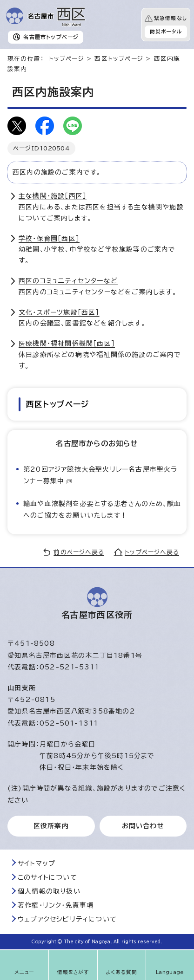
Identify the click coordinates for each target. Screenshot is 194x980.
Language (170, 972)
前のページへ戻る (79, 552)
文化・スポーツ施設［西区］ (59, 312)
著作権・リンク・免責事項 (56, 905)
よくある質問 (121, 972)
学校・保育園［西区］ (49, 239)
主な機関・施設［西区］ (53, 196)
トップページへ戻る (152, 552)
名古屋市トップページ (51, 37)
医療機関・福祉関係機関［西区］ (67, 344)
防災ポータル (166, 32)
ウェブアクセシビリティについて (67, 919)
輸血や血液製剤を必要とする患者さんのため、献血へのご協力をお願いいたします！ (102, 509)
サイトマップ (37, 863)
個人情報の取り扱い (49, 891)
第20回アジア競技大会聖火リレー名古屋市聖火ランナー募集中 (100, 475)
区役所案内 (51, 826)
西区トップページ (119, 59)
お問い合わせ (143, 826)
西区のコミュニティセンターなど (68, 281)
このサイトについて (47, 877)
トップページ (67, 59)
